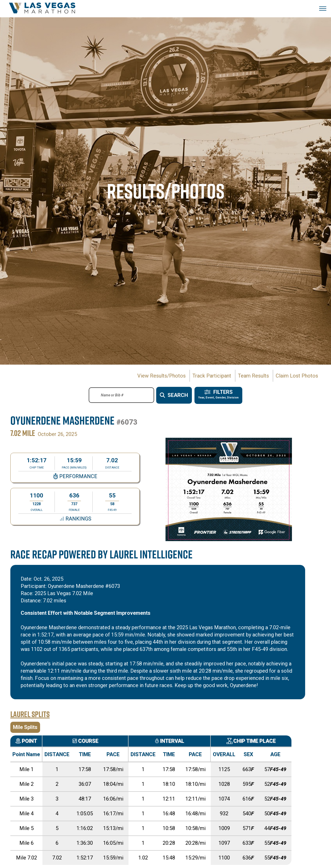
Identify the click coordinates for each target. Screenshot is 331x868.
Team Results (253, 376)
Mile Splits (25, 727)
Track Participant (212, 376)
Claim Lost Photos (297, 376)
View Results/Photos (161, 376)
